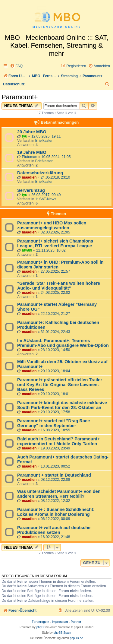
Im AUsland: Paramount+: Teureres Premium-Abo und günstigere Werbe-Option (63, 343)
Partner (76, 622)
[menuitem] (16, 66)
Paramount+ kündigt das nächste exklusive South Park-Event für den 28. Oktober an (62, 405)
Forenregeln (41, 622)
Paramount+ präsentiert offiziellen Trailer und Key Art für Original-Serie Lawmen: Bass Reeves (60, 385)
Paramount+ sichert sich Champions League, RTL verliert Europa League (55, 243)
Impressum (60, 622)
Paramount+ (20, 97)
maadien (29, 177)
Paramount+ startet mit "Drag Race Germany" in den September (53, 423)
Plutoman (29, 157)
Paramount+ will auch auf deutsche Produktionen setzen (54, 530)
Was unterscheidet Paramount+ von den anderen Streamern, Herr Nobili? (59, 494)
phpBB (41, 627)
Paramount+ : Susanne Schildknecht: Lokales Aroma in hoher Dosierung (56, 512)
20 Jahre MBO (32, 132)
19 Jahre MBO (32, 152)
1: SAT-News (46, 199)
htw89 (27, 250)
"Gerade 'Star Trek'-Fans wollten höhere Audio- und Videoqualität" (59, 286)
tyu (24, 136)
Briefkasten (44, 141)
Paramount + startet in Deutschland (54, 475)
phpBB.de (77, 638)
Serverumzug (31, 190)
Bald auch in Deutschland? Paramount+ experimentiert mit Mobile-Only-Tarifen (59, 441)
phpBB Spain (62, 633)
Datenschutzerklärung (40, 173)
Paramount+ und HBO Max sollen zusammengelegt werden (52, 225)
